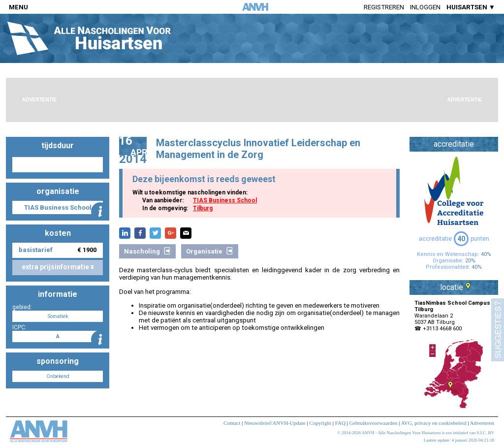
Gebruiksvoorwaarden (374, 423)
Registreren (384, 7)
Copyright (320, 423)
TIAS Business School (225, 200)
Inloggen (425, 7)
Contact (232, 423)
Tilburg (203, 208)
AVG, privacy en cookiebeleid (433, 423)
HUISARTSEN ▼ (471, 7)
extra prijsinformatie (58, 267)
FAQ (340, 423)
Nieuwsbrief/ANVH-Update (275, 423)
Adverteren (482, 423)
